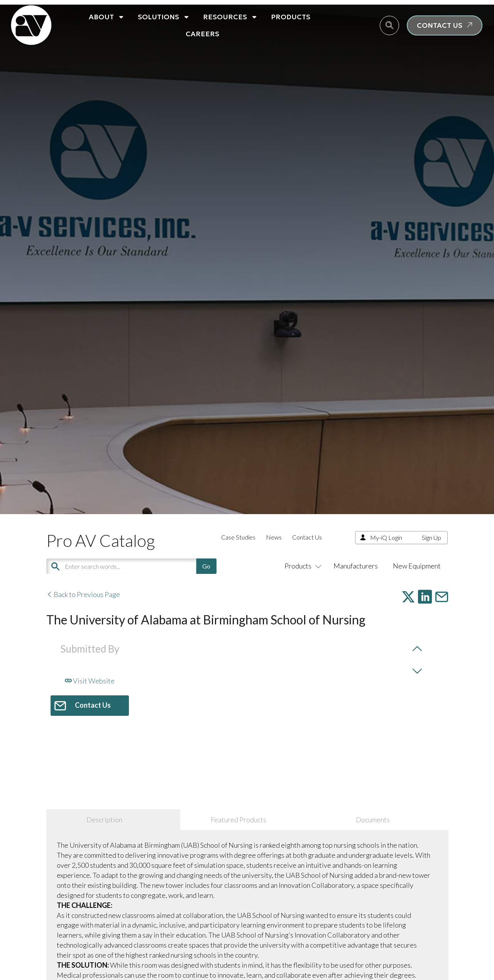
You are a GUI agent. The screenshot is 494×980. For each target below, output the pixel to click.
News (274, 537)
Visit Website (90, 681)
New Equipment (417, 566)
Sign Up (431, 537)
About (107, 17)
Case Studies (238, 537)
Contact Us (307, 537)
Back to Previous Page (83, 594)
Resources (230, 17)
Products (291, 17)
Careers (202, 34)
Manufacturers (356, 566)
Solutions (164, 17)
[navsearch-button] (389, 25)
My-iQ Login (386, 537)
